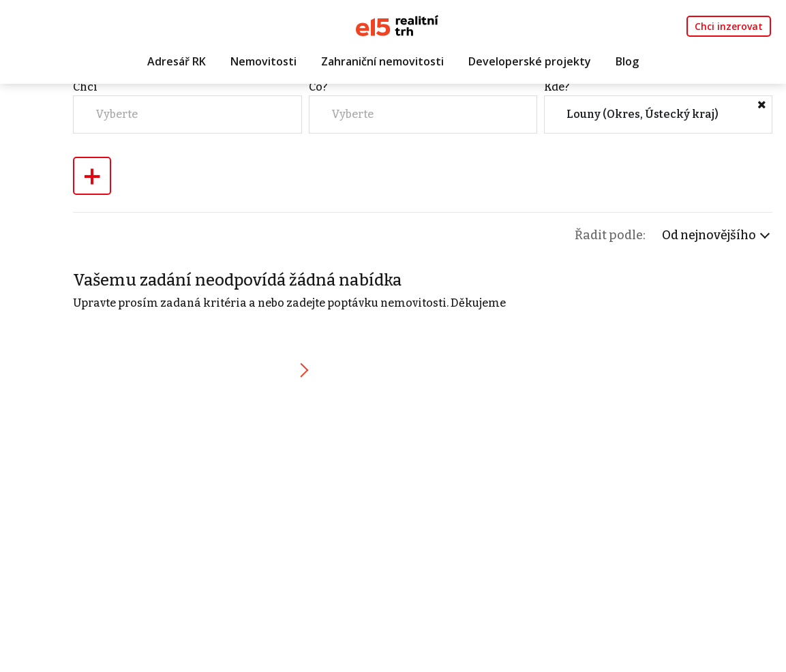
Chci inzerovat (729, 28)
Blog (627, 66)
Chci (348, 164)
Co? (490, 164)
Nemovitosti (263, 66)
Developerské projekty (530, 66)
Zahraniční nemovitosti (382, 66)
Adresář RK (177, 66)
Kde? (638, 164)
